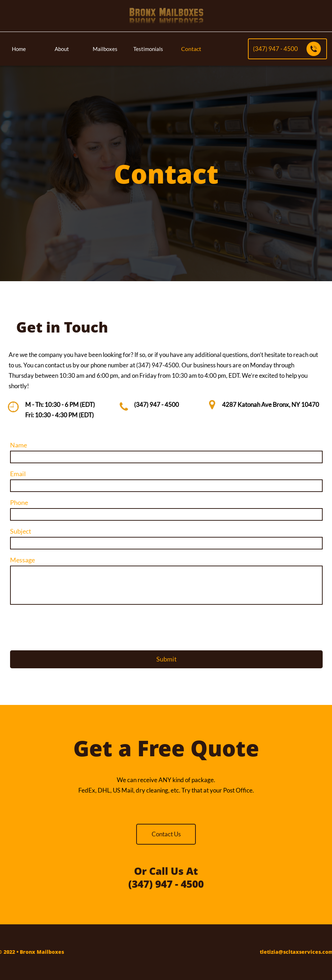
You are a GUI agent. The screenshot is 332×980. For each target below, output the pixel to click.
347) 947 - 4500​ (157, 405)
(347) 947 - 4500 (166, 884)
